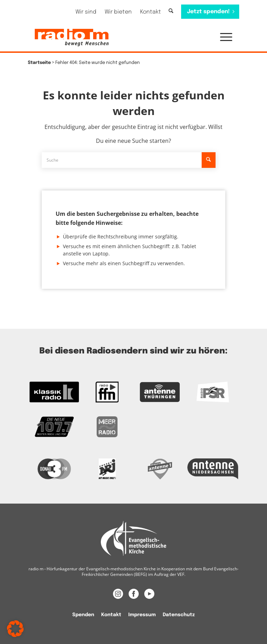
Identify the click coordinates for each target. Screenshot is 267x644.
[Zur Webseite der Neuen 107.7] (54, 427)
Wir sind (86, 12)
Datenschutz (179, 615)
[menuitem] (86, 12)
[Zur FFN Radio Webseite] (107, 392)
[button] (223, 38)
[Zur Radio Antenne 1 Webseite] (160, 469)
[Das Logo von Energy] (107, 469)
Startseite (39, 63)
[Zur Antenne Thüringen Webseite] (160, 392)
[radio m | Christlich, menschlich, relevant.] (72, 38)
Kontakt (151, 12)
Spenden (83, 615)
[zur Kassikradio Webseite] (54, 392)
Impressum (142, 615)
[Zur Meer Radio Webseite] (107, 427)
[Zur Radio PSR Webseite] (213, 392)
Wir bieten (118, 12)
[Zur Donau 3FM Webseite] (54, 469)
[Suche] (171, 11)
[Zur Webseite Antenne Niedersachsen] (213, 469)
